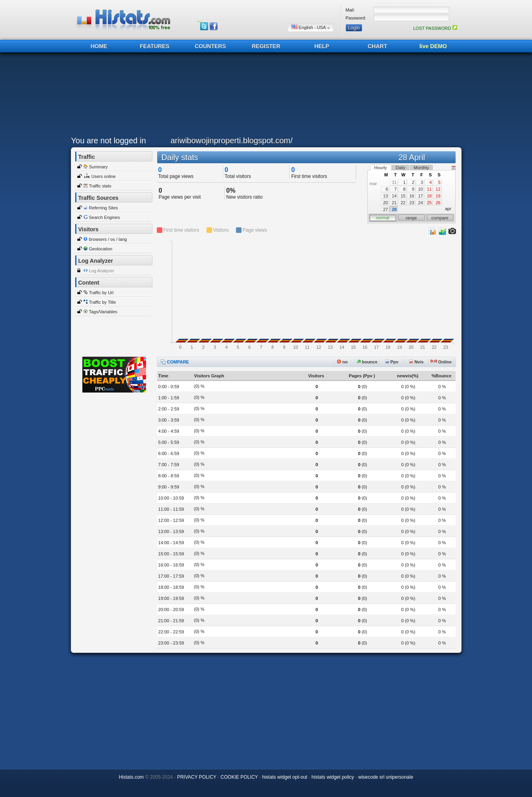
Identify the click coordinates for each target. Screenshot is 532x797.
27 (386, 209)
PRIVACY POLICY (197, 777)
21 (394, 203)
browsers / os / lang (108, 239)
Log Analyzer (102, 271)
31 (394, 182)
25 (429, 203)
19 (438, 196)
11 (429, 189)
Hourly (381, 168)
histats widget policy (333, 777)
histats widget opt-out (285, 777)
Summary (98, 167)
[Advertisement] (264, 96)
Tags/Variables (103, 312)
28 (394, 209)
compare (440, 218)
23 (412, 203)
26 (438, 203)
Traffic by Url (101, 293)
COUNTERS (210, 46)
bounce (367, 362)
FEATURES (154, 46)
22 (403, 203)
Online (441, 362)
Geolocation (101, 249)
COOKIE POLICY (239, 777)
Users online (104, 176)
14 (394, 196)
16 (412, 196)
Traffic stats (100, 186)
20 (386, 203)
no (342, 362)
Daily (400, 168)
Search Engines (105, 217)
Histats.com (132, 777)
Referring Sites (104, 208)
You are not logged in (109, 141)
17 (421, 196)
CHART (377, 46)
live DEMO (433, 46)
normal (383, 218)
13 (386, 196)
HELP (322, 46)
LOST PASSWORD (435, 28)
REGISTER (266, 46)
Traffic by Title (103, 302)
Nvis (416, 362)
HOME (99, 46)
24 (421, 203)
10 (421, 189)
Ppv (392, 362)
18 (429, 196)
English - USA (311, 27)
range (411, 218)
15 (403, 196)
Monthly (422, 168)
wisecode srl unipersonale (386, 777)
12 (438, 189)
